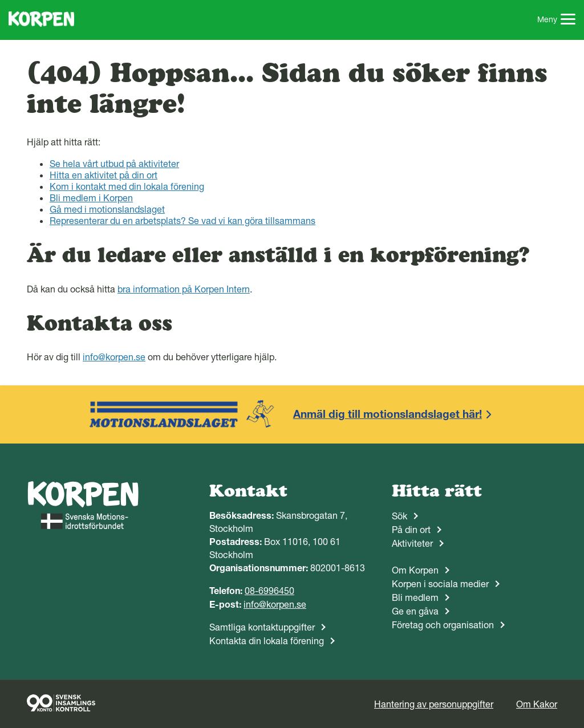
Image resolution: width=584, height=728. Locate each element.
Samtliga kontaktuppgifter (262, 627)
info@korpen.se (114, 357)
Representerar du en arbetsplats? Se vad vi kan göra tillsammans (182, 221)
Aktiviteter (412, 543)
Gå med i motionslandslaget (107, 209)
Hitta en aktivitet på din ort (104, 175)
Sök (400, 516)
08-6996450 (269, 591)
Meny (557, 21)
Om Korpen (415, 570)
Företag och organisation (443, 625)
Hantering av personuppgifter (434, 704)
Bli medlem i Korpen (91, 198)
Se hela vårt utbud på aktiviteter (114, 164)
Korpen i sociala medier (440, 584)
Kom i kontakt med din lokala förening (127, 186)
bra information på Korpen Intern (184, 289)
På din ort (411, 530)
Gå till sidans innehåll (0, 0)
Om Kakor (537, 704)
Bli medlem (415, 597)
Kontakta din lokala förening (267, 641)
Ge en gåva (415, 611)
